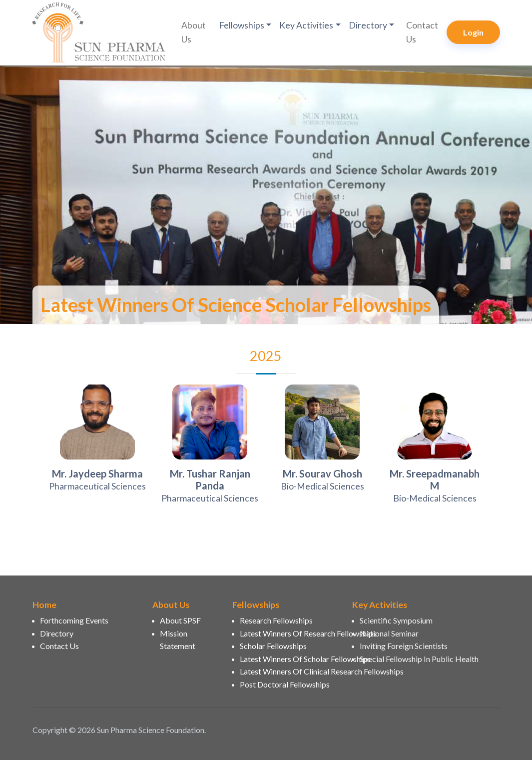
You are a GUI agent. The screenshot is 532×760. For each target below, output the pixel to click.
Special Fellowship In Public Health (419, 659)
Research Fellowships (276, 620)
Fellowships (242, 25)
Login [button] (473, 32)
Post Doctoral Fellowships (285, 684)
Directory (368, 25)
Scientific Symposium (396, 620)
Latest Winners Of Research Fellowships (290, 633)
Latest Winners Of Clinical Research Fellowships (290, 671)
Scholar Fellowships (273, 646)
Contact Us (422, 32)
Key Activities (306, 25)
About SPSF (180, 620)
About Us (194, 32)
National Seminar (389, 633)
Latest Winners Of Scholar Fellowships (290, 659)
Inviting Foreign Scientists (404, 646)
